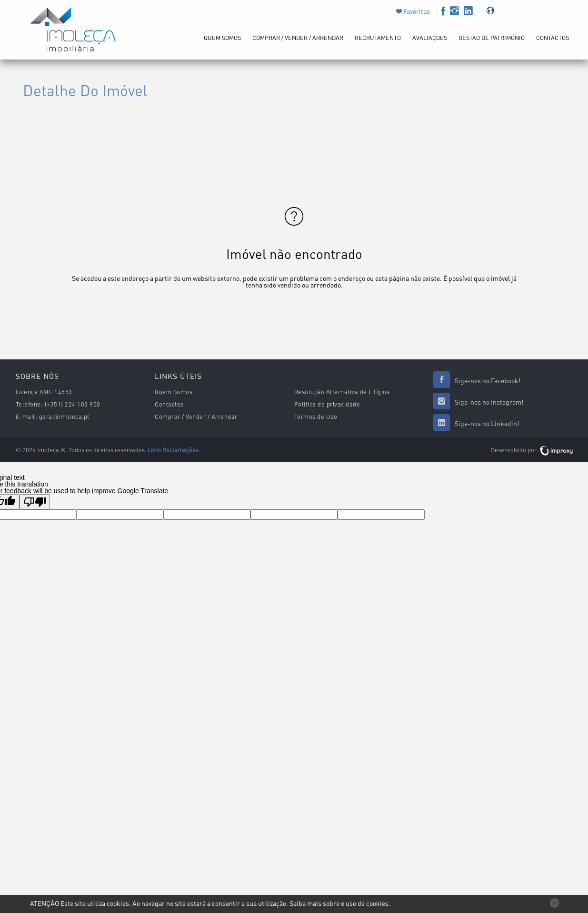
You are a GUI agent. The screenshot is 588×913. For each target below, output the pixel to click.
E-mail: (27, 417)
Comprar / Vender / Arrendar (298, 38)
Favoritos (416, 11)
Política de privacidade (327, 404)
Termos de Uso (316, 417)
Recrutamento (378, 38)
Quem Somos (222, 38)
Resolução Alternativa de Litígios (342, 392)
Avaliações (430, 38)
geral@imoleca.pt (64, 417)
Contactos (553, 38)
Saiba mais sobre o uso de (339, 903)
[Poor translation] (35, 502)
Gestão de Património (492, 38)
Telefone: (30, 404)
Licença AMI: (34, 392)
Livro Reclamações (173, 450)
